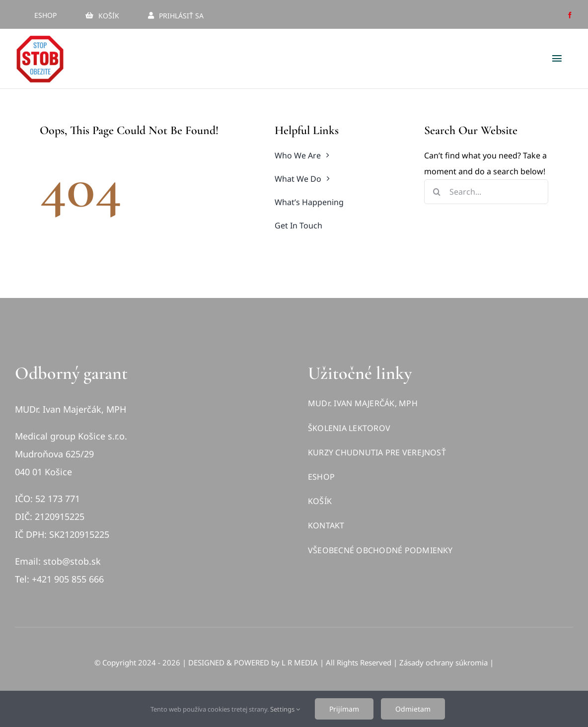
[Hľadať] (437, 192)
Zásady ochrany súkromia (443, 662)
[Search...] (486, 192)
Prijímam (344, 709)
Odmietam (413, 709)
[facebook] (570, 15)
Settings (285, 709)
